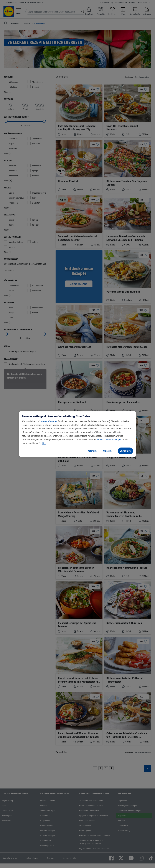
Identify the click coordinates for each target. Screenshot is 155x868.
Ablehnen (92, 451)
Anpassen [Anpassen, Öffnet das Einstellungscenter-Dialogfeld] (107, 451)
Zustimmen (125, 451)
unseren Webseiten (49, 421)
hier (44, 443)
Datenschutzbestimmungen (109, 439)
